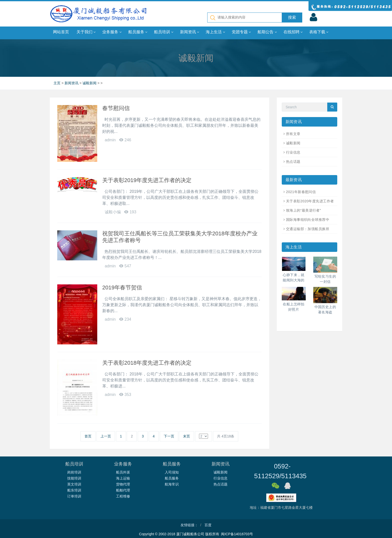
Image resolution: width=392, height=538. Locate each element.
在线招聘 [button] (293, 32)
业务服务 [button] (112, 32)
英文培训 (74, 484)
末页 (186, 436)
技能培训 (74, 478)
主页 (57, 83)
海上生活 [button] (215, 32)
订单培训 (74, 496)
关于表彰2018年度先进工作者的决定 (147, 363)
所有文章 (293, 134)
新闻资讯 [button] (190, 32)
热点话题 (293, 162)
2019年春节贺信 (122, 288)
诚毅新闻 (89, 83)
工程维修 (123, 496)
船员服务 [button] (138, 32)
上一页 (106, 436)
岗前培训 (74, 472)
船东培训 (74, 490)
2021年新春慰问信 (301, 192)
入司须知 (172, 472)
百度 (208, 525)
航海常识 (172, 484)
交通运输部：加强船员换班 (308, 229)
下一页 (169, 436)
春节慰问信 (116, 108)
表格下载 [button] (319, 32)
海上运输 (123, 478)
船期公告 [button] (267, 32)
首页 (88, 436)
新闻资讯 (71, 83)
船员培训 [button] (164, 32)
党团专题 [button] (241, 32)
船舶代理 (123, 490)
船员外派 (123, 472)
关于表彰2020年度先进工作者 (310, 201)
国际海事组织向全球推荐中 (308, 220)
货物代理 (123, 484)
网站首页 (61, 32)
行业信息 (293, 152)
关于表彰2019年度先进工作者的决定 (147, 180)
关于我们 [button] (86, 32)
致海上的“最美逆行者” (303, 210)
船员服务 (172, 478)
